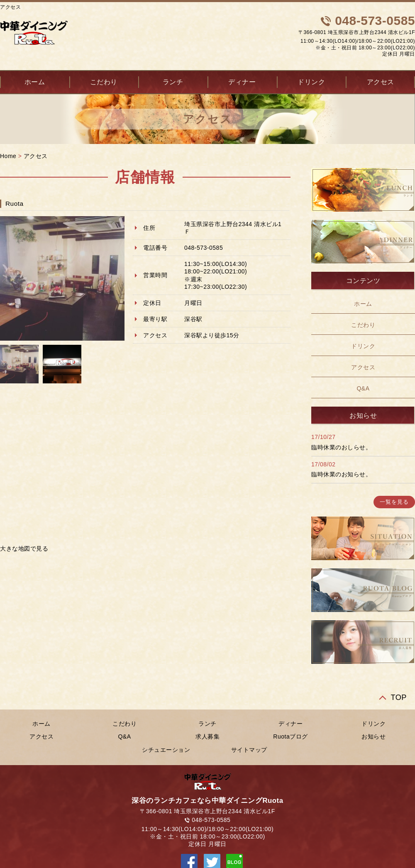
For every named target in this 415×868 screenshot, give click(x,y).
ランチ (173, 82)
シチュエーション (166, 750)
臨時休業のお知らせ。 (341, 474)
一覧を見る (394, 502)
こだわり (104, 82)
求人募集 (207, 736)
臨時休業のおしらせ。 (341, 447)
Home (8, 156)
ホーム (363, 304)
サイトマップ (249, 750)
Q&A (363, 388)
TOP (399, 697)
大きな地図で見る (24, 549)
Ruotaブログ (290, 736)
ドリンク (311, 82)
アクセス (36, 156)
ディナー (242, 82)
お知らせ (373, 736)
